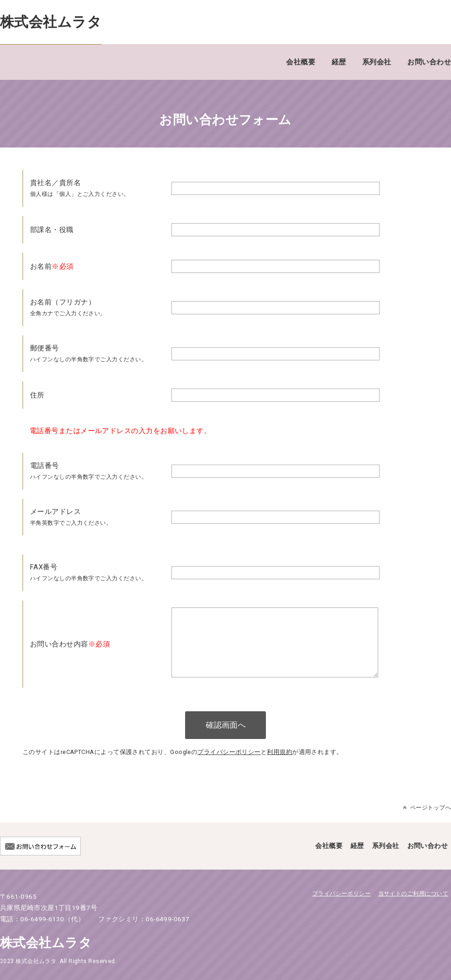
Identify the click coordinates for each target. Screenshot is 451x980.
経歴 (339, 62)
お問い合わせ (429, 62)
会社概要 (301, 62)
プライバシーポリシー (229, 766)
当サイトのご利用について (413, 908)
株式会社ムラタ (51, 22)
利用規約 (280, 766)
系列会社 (377, 62)
